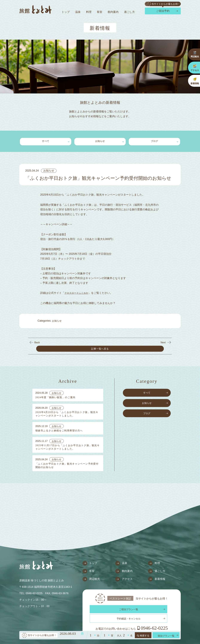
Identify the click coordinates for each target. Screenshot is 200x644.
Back (37, 341)
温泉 (78, 12)
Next (163, 341)
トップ (66, 12)
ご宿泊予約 (163, 11)
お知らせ (100, 141)
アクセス (124, 574)
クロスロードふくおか (78, 292)
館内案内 (113, 12)
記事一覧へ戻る (100, 341)
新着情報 (157, 574)
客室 (100, 12)
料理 (89, 12)
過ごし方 (129, 12)
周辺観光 (91, 574)
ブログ (154, 141)
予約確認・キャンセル (153, 604)
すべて (46, 141)
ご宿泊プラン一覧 (110, 605)
